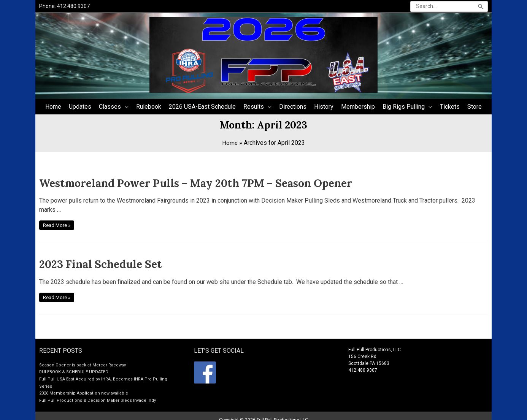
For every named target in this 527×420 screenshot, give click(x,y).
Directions (293, 108)
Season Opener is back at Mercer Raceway (84, 358)
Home (53, 108)
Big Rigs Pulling (404, 108)
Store (475, 108)
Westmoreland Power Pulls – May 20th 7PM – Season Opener (155, 183)
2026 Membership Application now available (85, 386)
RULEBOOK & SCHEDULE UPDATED (75, 365)
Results (254, 108)
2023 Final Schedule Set (85, 260)
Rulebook (149, 108)
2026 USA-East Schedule (202, 108)
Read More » (60, 223)
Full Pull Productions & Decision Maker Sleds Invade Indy (98, 393)
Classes (110, 108)
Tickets (450, 108)
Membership (358, 108)
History (324, 108)
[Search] (481, 7)
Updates (80, 108)
